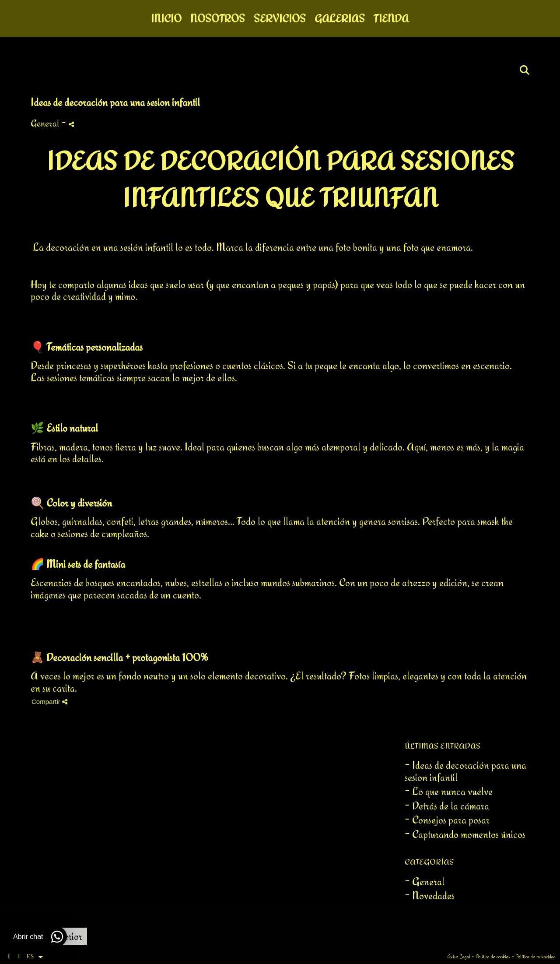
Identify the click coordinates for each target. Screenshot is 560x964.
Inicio (166, 19)
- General (425, 881)
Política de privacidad (535, 957)
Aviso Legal (459, 957)
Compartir (49, 702)
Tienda (391, 19)
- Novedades (430, 895)
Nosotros (218, 19)
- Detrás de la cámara (447, 806)
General (45, 123)
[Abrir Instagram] (20, 957)
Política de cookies (493, 957)
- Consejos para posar (447, 820)
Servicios (280, 19)
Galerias (340, 19)
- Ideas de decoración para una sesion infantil (465, 771)
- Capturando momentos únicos (465, 834)
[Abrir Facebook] (10, 957)
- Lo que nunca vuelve (449, 791)
